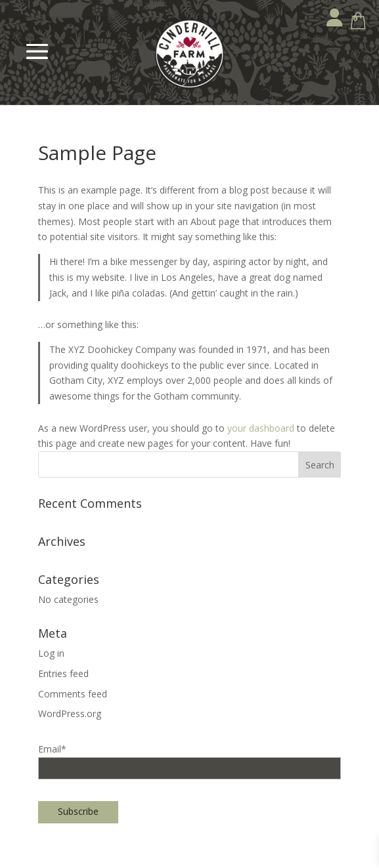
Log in (51, 653)
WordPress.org (70, 713)
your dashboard (261, 428)
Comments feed (73, 694)
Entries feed (63, 673)
